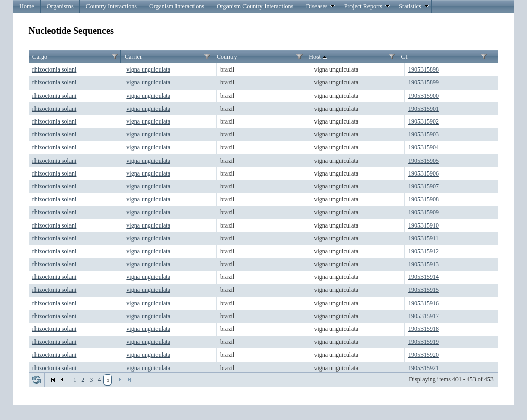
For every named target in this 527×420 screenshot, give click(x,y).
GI (404, 57)
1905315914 (424, 277)
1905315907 (424, 186)
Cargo (40, 57)
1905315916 (424, 303)
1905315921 (424, 368)
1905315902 (424, 121)
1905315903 (424, 134)
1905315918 (424, 329)
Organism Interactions (177, 6)
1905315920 (424, 355)
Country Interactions (111, 6)
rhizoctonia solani (55, 69)
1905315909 (424, 212)
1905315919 (424, 342)
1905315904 (424, 147)
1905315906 (424, 173)
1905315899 (424, 82)
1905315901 (424, 109)
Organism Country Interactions (255, 6)
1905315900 (424, 96)
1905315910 (424, 225)
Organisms (60, 6)
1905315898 (424, 69)
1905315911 (424, 238)
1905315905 (424, 161)
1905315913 (424, 264)
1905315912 (424, 251)
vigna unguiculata (148, 69)
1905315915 (424, 290)
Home (27, 6)
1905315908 (424, 199)
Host (319, 57)
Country (227, 57)
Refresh (37, 380)
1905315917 (424, 316)
